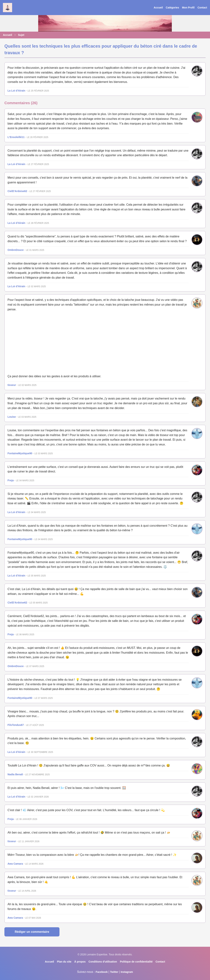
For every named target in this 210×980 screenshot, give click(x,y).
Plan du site (64, 962)
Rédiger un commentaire (32, 932)
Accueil (158, 8)
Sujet (21, 35)
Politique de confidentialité (136, 962)
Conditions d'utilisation (103, 962)
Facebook (102, 972)
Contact (202, 8)
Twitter (114, 972)
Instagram (127, 972)
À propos (80, 962)
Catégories (172, 8)
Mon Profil (188, 8)
